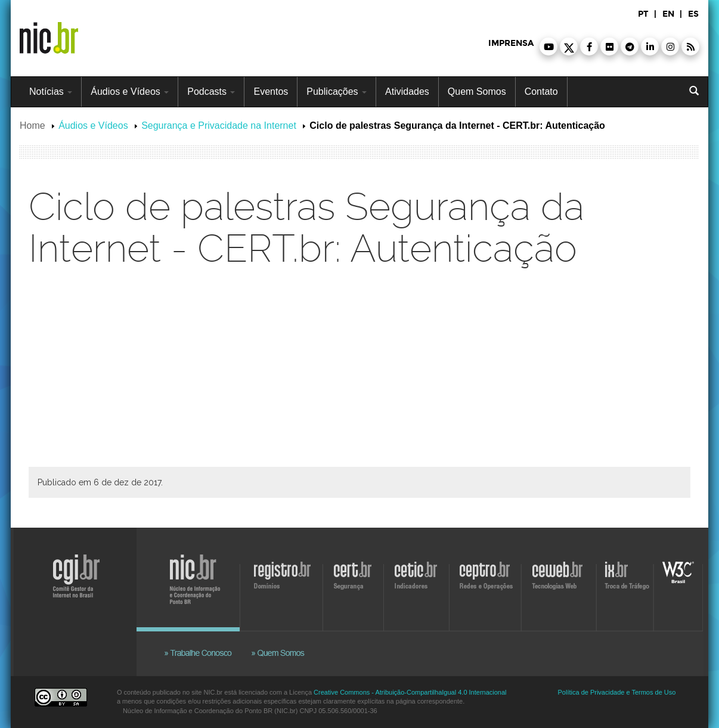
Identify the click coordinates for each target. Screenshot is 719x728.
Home (32, 126)
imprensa (511, 43)
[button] (548, 47)
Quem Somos (477, 92)
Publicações (337, 92)
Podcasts (211, 92)
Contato (541, 92)
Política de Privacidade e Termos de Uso (617, 692)
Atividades (407, 92)
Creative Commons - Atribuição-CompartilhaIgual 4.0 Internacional (410, 692)
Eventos (271, 92)
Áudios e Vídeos (130, 92)
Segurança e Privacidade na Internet (219, 126)
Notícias (51, 92)
